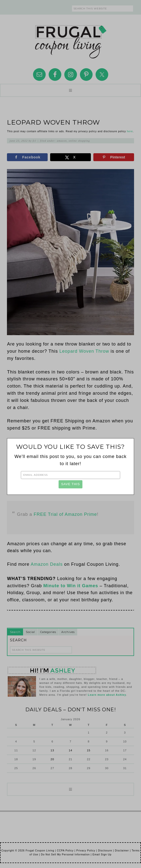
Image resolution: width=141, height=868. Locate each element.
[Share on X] (70, 157)
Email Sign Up (102, 855)
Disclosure (105, 851)
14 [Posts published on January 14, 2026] (70, 750)
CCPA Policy (65, 851)
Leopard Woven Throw (84, 351)
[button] (70, 90)
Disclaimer (122, 851)
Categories (48, 632)
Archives (68, 632)
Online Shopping (79, 141)
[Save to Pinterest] (114, 157)
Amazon (62, 141)
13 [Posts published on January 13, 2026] (52, 750)
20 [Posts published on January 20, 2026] (52, 759)
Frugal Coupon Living (70, 40)
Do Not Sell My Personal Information (65, 855)
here (130, 131)
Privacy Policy (86, 851)
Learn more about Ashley (107, 695)
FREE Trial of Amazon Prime (65, 514)
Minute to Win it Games (71, 586)
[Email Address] (70, 475)
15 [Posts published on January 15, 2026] (89, 750)
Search (15, 632)
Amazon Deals (47, 564)
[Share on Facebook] (27, 157)
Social (30, 632)
